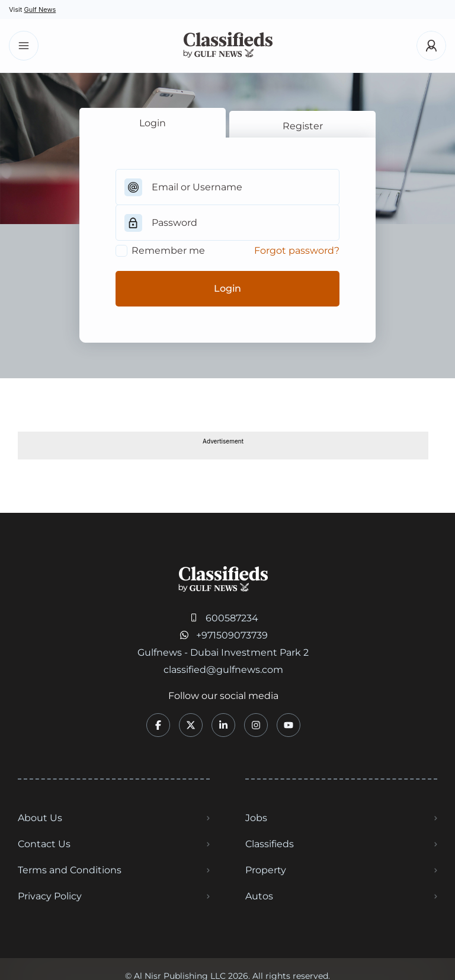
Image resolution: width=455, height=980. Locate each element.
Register (303, 126)
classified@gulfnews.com (223, 670)
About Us (40, 818)
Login (153, 123)
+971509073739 (232, 635)
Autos (259, 896)
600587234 (232, 618)
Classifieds (270, 844)
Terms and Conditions (70, 870)
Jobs (256, 818)
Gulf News (40, 9)
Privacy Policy (50, 896)
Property (266, 870)
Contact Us (44, 844)
